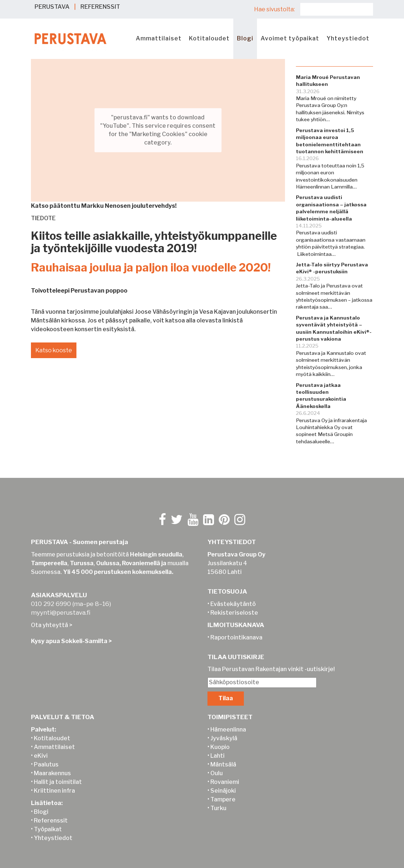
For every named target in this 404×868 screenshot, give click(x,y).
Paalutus (46, 764)
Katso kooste (54, 350)
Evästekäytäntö (233, 604)
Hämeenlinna (228, 730)
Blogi (245, 38)
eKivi (41, 756)
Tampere (223, 799)
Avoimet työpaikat (290, 38)
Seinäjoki (223, 791)
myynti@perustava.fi (61, 613)
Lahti (217, 756)
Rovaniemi (225, 782)
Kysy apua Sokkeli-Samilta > (71, 641)
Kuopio (220, 747)
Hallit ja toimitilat (58, 782)
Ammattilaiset (159, 38)
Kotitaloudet (209, 38)
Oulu (217, 773)
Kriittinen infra (54, 791)
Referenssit (51, 821)
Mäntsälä (223, 764)
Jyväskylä (224, 738)
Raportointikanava (236, 637)
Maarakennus (52, 773)
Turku (218, 808)
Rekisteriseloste (234, 613)
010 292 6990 (51, 604)
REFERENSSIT (100, 7)
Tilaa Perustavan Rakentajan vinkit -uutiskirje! (271, 669)
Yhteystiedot (348, 38)
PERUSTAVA (52, 7)
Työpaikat (48, 829)
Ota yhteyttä (49, 625)
